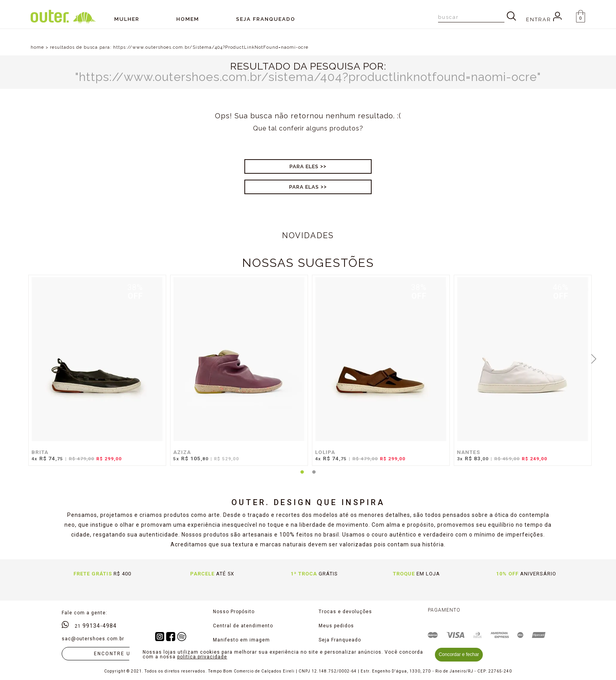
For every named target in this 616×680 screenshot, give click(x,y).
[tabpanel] (95, 374)
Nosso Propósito (234, 612)
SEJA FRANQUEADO (266, 19)
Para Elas (304, 187)
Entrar (544, 19)
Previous (22, 358)
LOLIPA (325, 452)
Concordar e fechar (459, 654)
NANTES (468, 452)
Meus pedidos (336, 626)
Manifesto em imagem (241, 640)
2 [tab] (314, 477)
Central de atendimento (243, 626)
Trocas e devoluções (345, 612)
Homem (188, 19)
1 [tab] (302, 477)
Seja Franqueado (340, 640)
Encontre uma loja (125, 654)
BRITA (40, 452)
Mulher (127, 19)
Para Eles (304, 166)
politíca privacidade (202, 657)
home (37, 47)
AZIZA (182, 452)
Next (594, 358)
